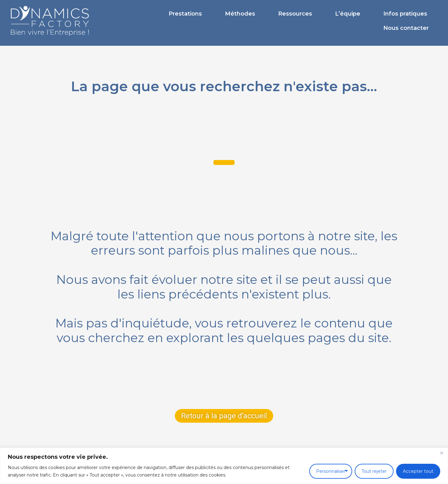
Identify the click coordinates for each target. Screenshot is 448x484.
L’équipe (348, 14)
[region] (224, 466)
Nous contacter (406, 28)
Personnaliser (331, 471)
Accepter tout (418, 471)
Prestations (185, 14)
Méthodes (240, 14)
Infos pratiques (405, 14)
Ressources (295, 14)
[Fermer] (441, 453)
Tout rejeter (374, 471)
